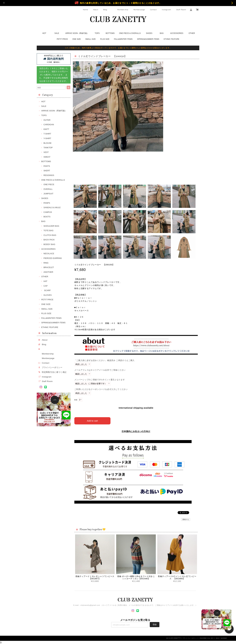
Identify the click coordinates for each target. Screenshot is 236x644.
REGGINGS (49, 175)
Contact (153, 10)
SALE (57, 33)
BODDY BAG (49, 244)
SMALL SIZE (91, 39)
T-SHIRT (47, 134)
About (96, 10)
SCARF (47, 290)
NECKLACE (49, 254)
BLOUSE (47, 143)
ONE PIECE (49, 184)
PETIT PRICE (62, 39)
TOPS (97, 33)
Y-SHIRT (47, 138)
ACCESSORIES (177, 33)
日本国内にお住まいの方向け (136, 431)
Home (85, 10)
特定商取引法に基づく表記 (54, 372)
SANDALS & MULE (52, 207)
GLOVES (48, 295)
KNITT (46, 129)
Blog (105, 10)
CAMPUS (48, 212)
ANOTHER (48, 272)
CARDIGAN (49, 125)
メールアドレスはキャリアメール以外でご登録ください (100, 370)
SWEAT (47, 157)
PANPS (47, 203)
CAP (46, 286)
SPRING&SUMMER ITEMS (148, 39)
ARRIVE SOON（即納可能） (77, 33)
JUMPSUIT (48, 194)
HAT (45, 281)
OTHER (192, 33)
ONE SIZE (77, 39)
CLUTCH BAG (50, 235)
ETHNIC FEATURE (172, 39)
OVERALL (48, 189)
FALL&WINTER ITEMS (123, 39)
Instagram (166, 10)
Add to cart (92, 421)
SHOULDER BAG (51, 226)
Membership (123, 10)
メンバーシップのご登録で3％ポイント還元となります (100, 380)
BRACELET (49, 267)
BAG (162, 33)
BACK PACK (49, 240)
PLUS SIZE (105, 39)
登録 (155, 625)
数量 (76, 400)
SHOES (149, 33)
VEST (46, 152)
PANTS (47, 166)
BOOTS (47, 217)
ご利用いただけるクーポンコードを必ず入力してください (101, 389)
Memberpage (139, 10)
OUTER (47, 120)
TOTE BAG (48, 230)
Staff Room (181, 10)
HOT (44, 33)
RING (46, 263)
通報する (186, 519)
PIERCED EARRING (53, 258)
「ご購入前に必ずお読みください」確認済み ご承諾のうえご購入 (104, 360)
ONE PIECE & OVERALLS (130, 33)
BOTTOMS (110, 33)
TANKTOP (48, 148)
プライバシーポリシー (52, 367)
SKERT (47, 171)
